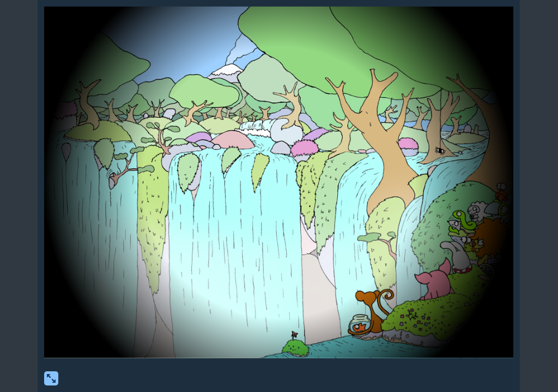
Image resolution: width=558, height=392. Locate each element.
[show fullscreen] (51, 378)
